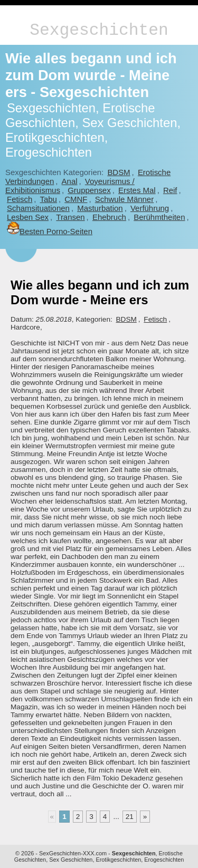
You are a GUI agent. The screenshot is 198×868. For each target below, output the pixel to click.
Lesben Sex (28, 217)
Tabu (49, 199)
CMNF (76, 199)
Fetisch (20, 199)
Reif (170, 190)
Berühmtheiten (159, 217)
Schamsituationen (38, 208)
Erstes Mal (137, 190)
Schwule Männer (124, 199)
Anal (70, 181)
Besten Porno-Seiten (50, 231)
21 (130, 817)
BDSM (119, 172)
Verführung (150, 208)
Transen (70, 217)
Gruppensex (89, 190)
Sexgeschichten (99, 30)
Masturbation (100, 208)
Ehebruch (109, 217)
